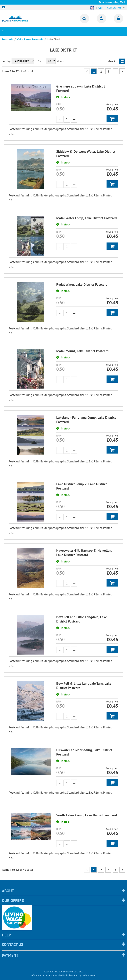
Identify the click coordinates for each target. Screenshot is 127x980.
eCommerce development (45, 975)
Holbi (65, 975)
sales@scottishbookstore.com (5, 7)
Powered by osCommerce (82, 975)
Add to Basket (112, 119)
